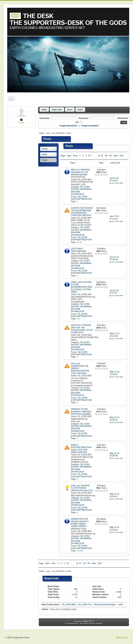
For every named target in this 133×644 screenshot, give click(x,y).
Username (45, 118)
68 (106, 156)
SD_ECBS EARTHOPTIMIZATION (81, 198)
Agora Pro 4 (88, 621)
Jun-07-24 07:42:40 (114, 179)
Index (44, 110)
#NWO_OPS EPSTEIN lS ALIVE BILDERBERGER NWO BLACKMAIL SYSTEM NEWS (82, 287)
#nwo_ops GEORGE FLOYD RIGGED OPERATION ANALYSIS (82, 488)
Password (84, 118)
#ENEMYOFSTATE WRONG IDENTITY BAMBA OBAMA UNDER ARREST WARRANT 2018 (80, 524)
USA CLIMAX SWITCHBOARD (79, 250)
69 (110, 156)
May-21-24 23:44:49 (114, 335)
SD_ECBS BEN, (69, 605)
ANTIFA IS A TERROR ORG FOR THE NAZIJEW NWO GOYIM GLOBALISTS (82, 329)
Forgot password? (69, 126)
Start (69, 156)
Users (70, 110)
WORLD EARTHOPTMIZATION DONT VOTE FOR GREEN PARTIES (81, 449)
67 (102, 156)
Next (116, 156)
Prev (75, 156)
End (121, 156)
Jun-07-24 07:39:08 (114, 258)
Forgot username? (90, 126)
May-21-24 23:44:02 (114, 373)
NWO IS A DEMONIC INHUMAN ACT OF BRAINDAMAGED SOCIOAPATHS (81, 173)
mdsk (119, 592)
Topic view (57, 110)
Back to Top (122, 637)
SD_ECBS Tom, (85, 605)
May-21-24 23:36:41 (114, 495)
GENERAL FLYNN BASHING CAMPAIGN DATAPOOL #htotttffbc (81, 412)
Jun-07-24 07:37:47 (114, 292)
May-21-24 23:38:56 (114, 454)
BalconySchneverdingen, (105, 605)
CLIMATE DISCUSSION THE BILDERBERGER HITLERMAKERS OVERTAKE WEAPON (82, 212)
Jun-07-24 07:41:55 (114, 217)
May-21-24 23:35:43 (114, 528)
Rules (80, 110)
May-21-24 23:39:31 (114, 419)
